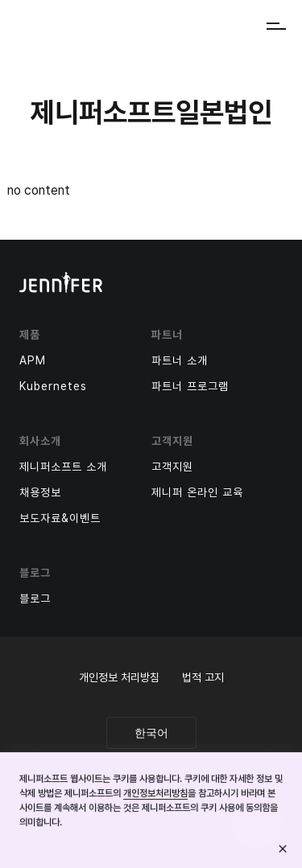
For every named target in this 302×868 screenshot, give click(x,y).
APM (33, 360)
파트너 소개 (180, 360)
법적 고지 (203, 677)
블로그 (35, 599)
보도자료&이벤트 (60, 518)
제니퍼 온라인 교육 (197, 492)
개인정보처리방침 (155, 793)
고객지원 (172, 467)
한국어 (151, 733)
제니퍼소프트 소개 (63, 467)
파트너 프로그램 (190, 386)
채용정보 (40, 492)
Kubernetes (53, 386)
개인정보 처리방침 (119, 677)
